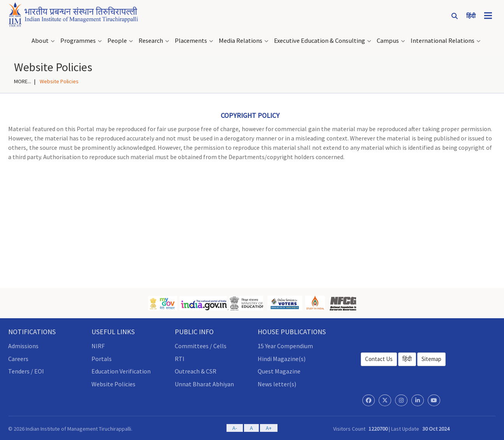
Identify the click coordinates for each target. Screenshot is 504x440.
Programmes (78, 41)
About (40, 41)
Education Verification (121, 371)
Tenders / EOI (26, 371)
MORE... (23, 81)
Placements (191, 41)
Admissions (23, 346)
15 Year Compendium (285, 346)
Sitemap (431, 359)
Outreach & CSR (196, 371)
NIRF (98, 346)
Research (151, 41)
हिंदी (407, 359)
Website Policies (113, 384)
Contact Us (379, 359)
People (117, 41)
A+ (269, 428)
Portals (102, 359)
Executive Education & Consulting (320, 41)
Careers (18, 359)
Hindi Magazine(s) (282, 359)
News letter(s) (277, 384)
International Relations (443, 41)
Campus (388, 41)
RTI (180, 359)
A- (235, 428)
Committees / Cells (201, 346)
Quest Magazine (279, 371)
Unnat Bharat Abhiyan (204, 384)
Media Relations (241, 41)
